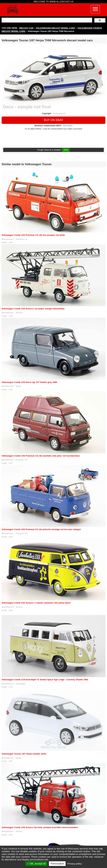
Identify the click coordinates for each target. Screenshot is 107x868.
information (68, 126)
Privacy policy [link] (75, 864)
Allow (66, 150)
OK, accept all (36, 864)
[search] (47, 20)
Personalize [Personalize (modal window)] (57, 864)
